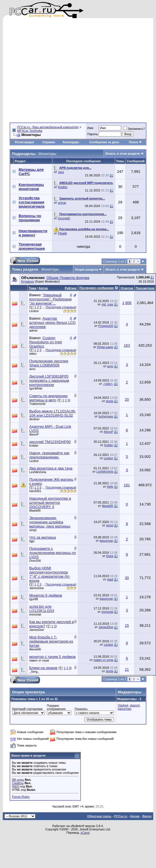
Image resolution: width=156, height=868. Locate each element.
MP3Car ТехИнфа (30, 131)
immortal (35, 614)
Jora (61, 172)
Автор (43, 288)
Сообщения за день (104, 142)
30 (127, 578)
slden (33, 354)
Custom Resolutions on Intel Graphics (46, 342)
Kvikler (34, 446)
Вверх (147, 816)
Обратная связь (99, 816)
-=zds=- (108, 384)
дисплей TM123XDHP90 (50, 442)
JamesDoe (37, 588)
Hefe (110, 487)
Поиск (135, 142)
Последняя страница (61, 307)
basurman (107, 541)
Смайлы (18, 783)
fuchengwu (106, 416)
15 (127, 625)
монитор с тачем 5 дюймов (53, 657)
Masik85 (35, 510)
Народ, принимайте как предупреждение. (49, 455)
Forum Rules (21, 797)
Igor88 (34, 599)
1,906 (127, 303)
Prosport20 (106, 326)
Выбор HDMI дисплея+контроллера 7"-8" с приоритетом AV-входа (50, 574)
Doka (110, 556)
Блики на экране (43, 668)
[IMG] (16, 786)
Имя (90, 128)
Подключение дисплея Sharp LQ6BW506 (49, 363)
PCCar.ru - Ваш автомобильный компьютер (48, 127)
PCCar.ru (121, 816)
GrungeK (64, 218)
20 (127, 399)
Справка (48, 142)
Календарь (71, 142)
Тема (32, 288)
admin (33, 330)
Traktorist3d (37, 404)
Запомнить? (134, 129)
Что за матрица (42, 537)
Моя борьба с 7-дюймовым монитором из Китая (51, 641)
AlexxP (34, 434)
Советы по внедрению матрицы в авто (48, 398)
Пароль (92, 134)
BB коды (18, 780)
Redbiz (63, 187)
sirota (110, 401)
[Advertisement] (52, 70)
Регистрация (24, 142)
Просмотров (145, 288)
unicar (62, 203)
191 (127, 485)
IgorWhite (36, 388)
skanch (135, 705)
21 (127, 669)
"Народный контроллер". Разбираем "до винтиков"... (50, 299)
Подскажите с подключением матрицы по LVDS (53, 553)
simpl (33, 530)
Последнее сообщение (97, 288)
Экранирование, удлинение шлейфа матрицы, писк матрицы (50, 522)
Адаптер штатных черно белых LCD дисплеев (52, 323)
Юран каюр (105, 347)
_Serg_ (34, 672)
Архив (135, 816)
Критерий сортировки (27, 709)
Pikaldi (62, 233)
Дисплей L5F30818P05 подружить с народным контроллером (49, 380)
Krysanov (28, 281)
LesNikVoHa (38, 472)
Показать (81, 709)
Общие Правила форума (68, 278)
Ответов (127, 288)
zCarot (85, 833)
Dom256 (35, 561)
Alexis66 (35, 649)
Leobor (34, 311)
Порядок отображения (56, 707)
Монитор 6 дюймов (46, 595)
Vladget (123, 705)
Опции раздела (86, 269)
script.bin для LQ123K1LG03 (42, 609)
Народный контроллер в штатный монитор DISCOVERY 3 (50, 503)
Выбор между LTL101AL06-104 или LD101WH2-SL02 (53, 413)
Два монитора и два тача (51, 468)
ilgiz (32, 541)
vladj (110, 579)
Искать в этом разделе (123, 154)
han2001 (35, 491)
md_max (107, 304)
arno (32, 369)
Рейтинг (71, 288)
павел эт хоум (39, 660)
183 (127, 345)
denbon (34, 419)
